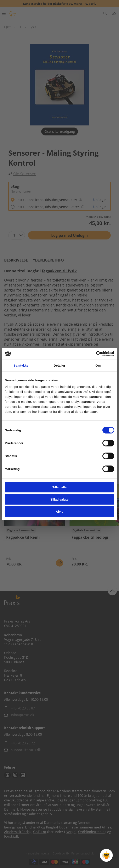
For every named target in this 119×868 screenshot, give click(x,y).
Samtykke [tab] (21, 365)
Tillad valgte (59, 499)
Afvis (60, 511)
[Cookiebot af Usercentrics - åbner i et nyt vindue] (96, 354)
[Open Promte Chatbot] (106, 855)
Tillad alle (59, 487)
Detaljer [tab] (59, 365)
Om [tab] (98, 365)
